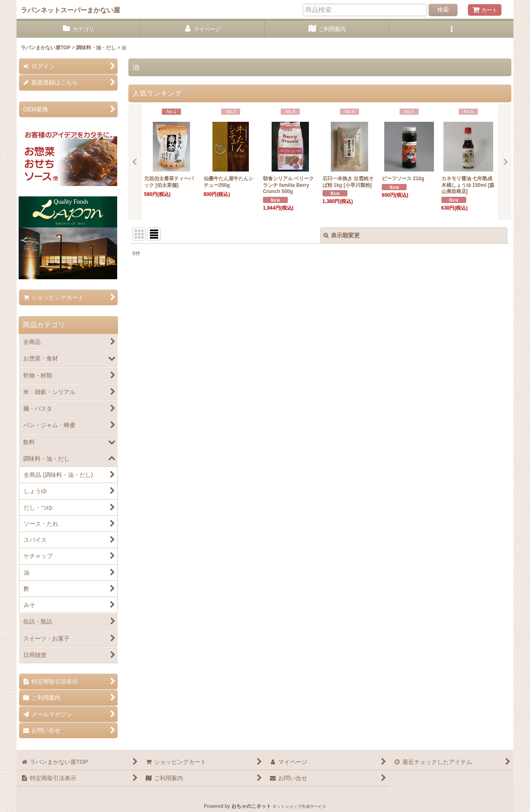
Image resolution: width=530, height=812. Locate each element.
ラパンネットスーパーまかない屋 (70, 10)
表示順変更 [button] (342, 235)
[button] (451, 29)
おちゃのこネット (251, 806)
